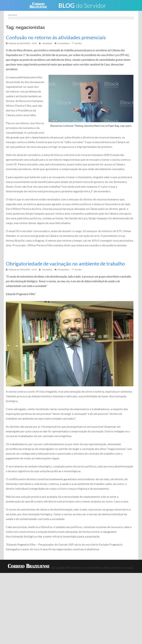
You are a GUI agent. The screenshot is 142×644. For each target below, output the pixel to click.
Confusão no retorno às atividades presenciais (56, 37)
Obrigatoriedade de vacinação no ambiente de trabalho (65, 264)
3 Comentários (63, 43)
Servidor (78, 43)
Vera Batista (47, 43)
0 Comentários (63, 270)
